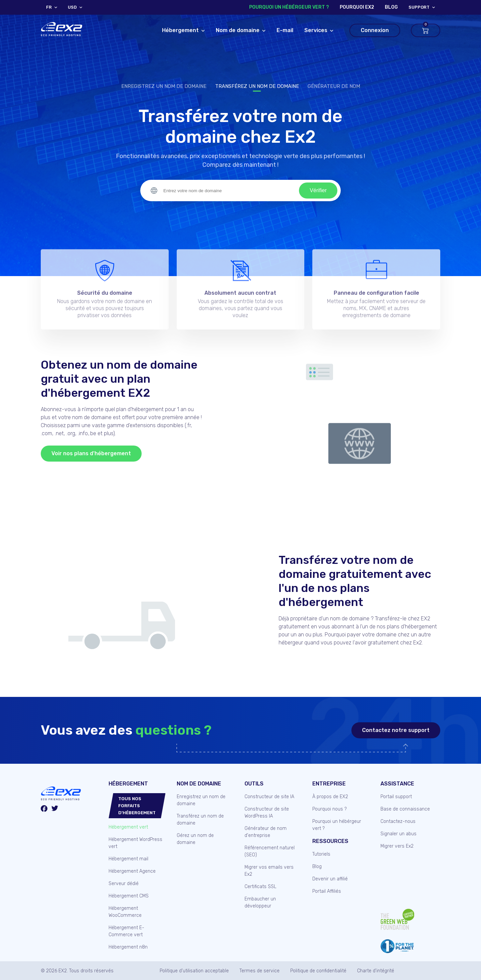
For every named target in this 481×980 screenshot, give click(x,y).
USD (72, 7)
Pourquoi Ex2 (357, 7)
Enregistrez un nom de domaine (164, 86)
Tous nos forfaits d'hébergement (137, 806)
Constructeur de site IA (269, 797)
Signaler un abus (398, 834)
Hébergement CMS (129, 896)
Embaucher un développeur (260, 902)
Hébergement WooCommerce (125, 912)
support (419, 7)
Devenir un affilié (330, 879)
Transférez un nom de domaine (257, 86)
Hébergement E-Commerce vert (126, 931)
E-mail (285, 30)
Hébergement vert (128, 827)
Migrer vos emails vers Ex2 (269, 871)
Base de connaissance (405, 809)
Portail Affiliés (327, 891)
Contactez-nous (398, 821)
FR (49, 7)
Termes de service (260, 971)
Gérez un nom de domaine (195, 839)
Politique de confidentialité (318, 971)
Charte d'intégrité (376, 971)
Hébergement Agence (132, 871)
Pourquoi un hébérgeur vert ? (289, 7)
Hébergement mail (128, 859)
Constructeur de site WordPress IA (267, 813)
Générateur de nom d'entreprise (266, 832)
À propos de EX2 (330, 797)
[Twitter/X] (55, 809)
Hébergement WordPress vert (135, 843)
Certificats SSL (260, 887)
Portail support (396, 797)
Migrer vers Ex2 (397, 846)
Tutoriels (321, 854)
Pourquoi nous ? (330, 809)
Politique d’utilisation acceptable (194, 971)
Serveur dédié (124, 884)
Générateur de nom (334, 86)
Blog (317, 867)
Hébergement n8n (128, 947)
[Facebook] (44, 810)
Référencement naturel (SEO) (270, 851)
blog (391, 7)
